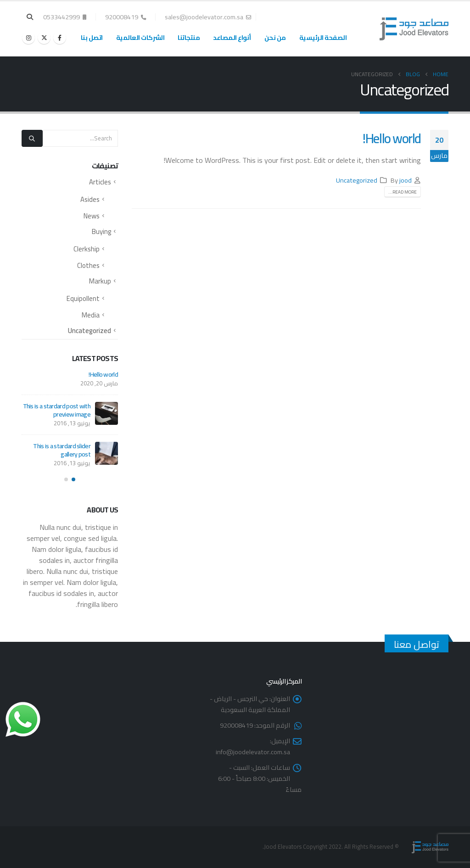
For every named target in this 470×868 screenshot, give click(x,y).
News (92, 216)
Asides (90, 199)
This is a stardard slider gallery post (62, 450)
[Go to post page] (106, 413)
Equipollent (83, 298)
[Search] (32, 138)
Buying (101, 231)
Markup (100, 281)
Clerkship (87, 249)
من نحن (275, 38)
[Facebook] (60, 38)
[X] (44, 38)
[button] (30, 17)
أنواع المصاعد (232, 38)
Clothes (88, 265)
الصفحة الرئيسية (323, 38)
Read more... (403, 192)
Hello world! (392, 138)
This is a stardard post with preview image (57, 410)
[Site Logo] (414, 29)
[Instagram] (28, 38)
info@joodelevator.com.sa (253, 752)
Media (91, 315)
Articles (100, 182)
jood (406, 180)
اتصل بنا (92, 38)
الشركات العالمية (140, 38)
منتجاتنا (189, 38)
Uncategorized (357, 180)
